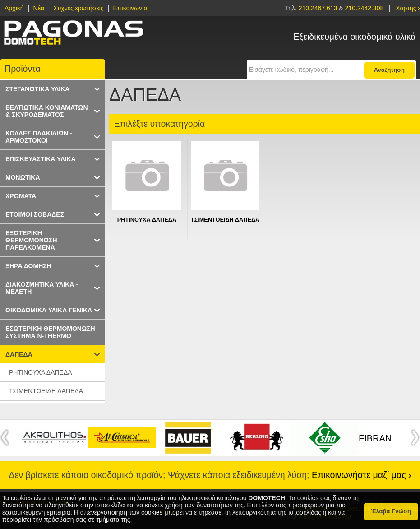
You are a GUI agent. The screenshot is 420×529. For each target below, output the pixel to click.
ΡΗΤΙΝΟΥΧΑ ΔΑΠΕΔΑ (147, 220)
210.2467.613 (319, 8)
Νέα (39, 8)
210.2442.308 (365, 8)
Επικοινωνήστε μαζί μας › (362, 475)
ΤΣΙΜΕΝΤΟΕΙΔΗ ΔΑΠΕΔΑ (225, 220)
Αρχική (14, 8)
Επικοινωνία (130, 8)
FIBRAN (375, 438)
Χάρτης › (408, 8)
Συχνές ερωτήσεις (79, 8)
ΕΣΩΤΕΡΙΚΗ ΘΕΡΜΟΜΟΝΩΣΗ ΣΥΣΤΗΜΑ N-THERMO (50, 332)
